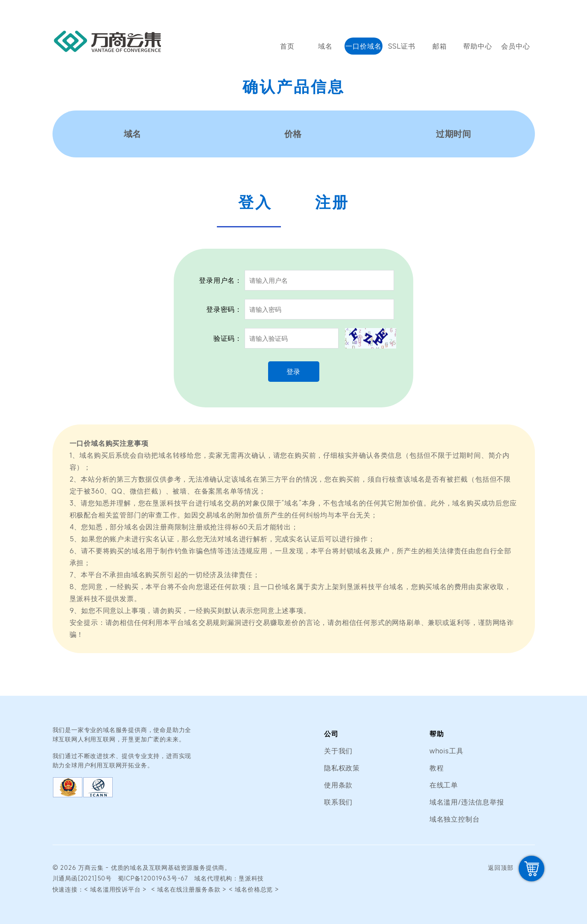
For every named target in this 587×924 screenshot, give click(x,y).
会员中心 (515, 46)
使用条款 (338, 785)
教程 (437, 768)
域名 (325, 46)
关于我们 (338, 751)
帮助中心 (477, 46)
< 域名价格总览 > (254, 889)
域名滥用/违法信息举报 (467, 802)
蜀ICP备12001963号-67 (153, 878)
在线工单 (444, 785)
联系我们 (338, 802)
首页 (287, 46)
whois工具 (447, 751)
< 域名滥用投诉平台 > (117, 889)
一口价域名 (363, 46)
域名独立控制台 (455, 819)
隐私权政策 (342, 768)
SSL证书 (402, 46)
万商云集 (91, 867)
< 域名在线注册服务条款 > (189, 889)
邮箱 (440, 46)
